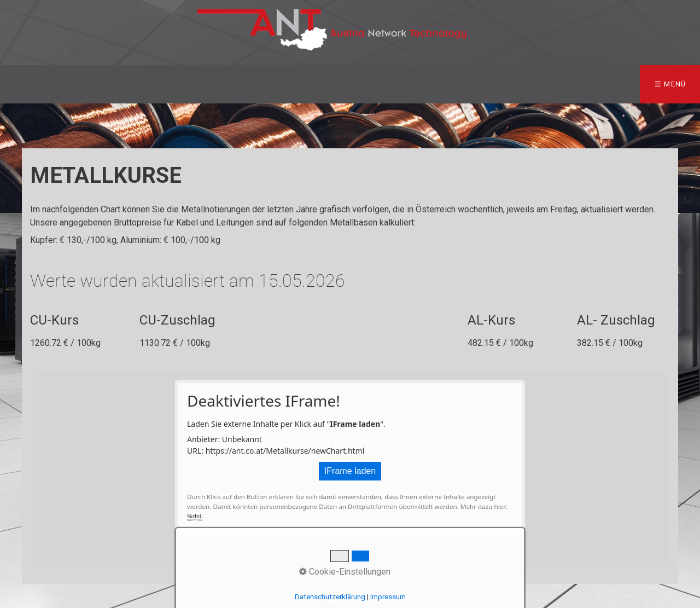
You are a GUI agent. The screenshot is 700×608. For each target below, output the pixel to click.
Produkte (167, 84)
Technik (324, 84)
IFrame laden (350, 471)
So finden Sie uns (554, 84)
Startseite (38, 84)
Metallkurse (250, 84)
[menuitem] (41, 84)
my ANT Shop (396, 84)
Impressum (641, 84)
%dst (194, 516)
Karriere (470, 84)
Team (107, 84)
